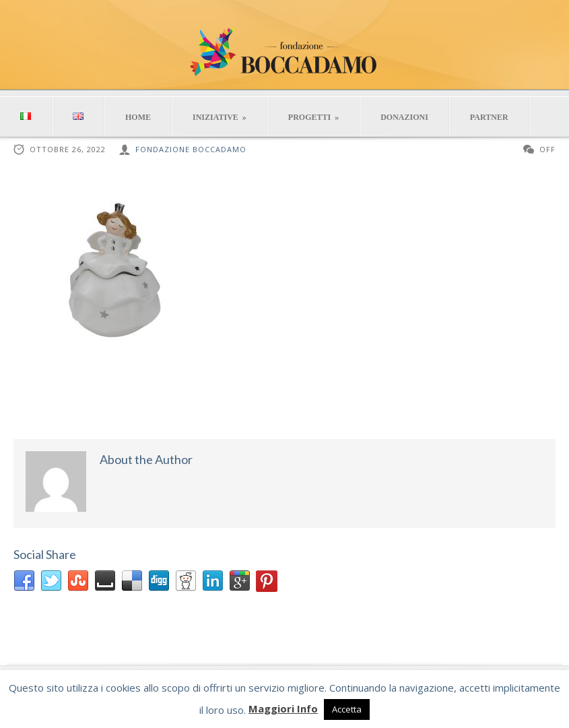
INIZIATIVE (220, 117)
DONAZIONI (404, 117)
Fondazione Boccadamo (191, 149)
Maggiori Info (283, 708)
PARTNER (489, 117)
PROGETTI (313, 117)
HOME (138, 117)
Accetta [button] (347, 709)
